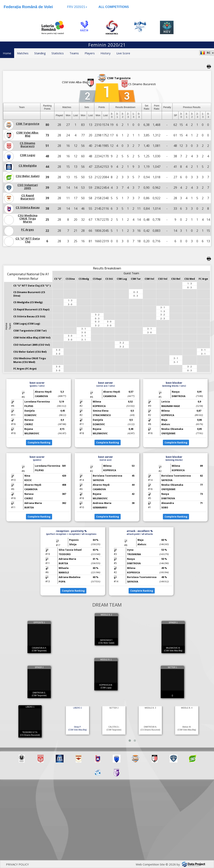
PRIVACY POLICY (17, 864)
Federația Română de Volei (28, 7)
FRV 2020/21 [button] (77, 7)
